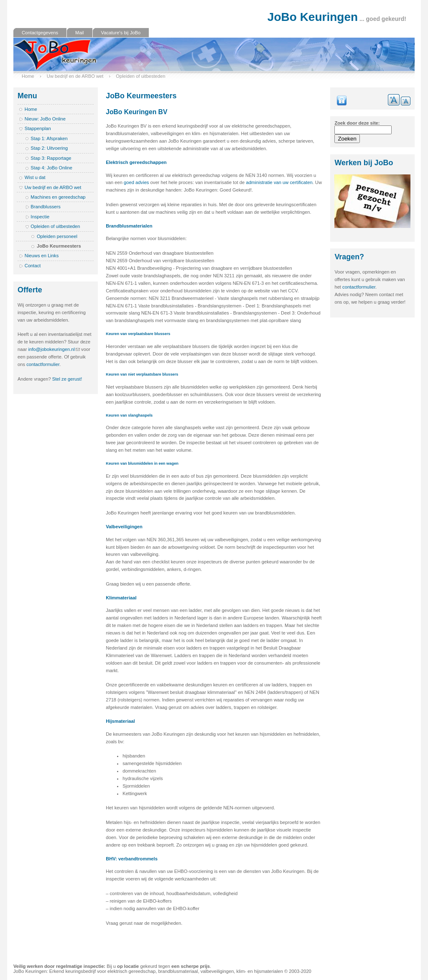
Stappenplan (38, 128)
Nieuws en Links (42, 256)
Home (28, 76)
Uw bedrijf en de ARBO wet (75, 76)
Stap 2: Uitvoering (49, 148)
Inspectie (40, 217)
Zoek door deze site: (357, 123)
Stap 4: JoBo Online (51, 168)
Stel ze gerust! (67, 379)
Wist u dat (35, 177)
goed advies (136, 182)
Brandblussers (46, 207)
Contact (33, 266)
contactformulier (43, 364)
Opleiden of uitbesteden (140, 76)
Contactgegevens (40, 33)
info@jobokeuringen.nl (52, 349)
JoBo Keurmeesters (59, 246)
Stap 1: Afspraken (49, 138)
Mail (80, 33)
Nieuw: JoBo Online (45, 119)
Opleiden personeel (57, 236)
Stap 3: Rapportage (51, 158)
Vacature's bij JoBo (121, 33)
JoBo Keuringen (313, 17)
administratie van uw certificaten (279, 182)
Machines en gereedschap (58, 197)
